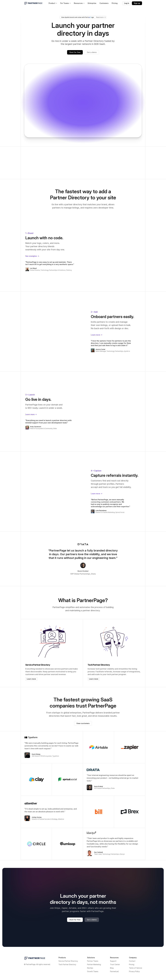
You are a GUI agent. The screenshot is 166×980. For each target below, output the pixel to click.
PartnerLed (114, 971)
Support (113, 961)
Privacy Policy (134, 971)
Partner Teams (93, 961)
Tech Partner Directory (67, 964)
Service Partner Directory (68, 961)
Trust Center (115, 964)
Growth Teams (93, 971)
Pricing (132, 964)
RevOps (90, 968)
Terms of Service (136, 968)
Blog (112, 968)
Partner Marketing (94, 964)
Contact (132, 961)
